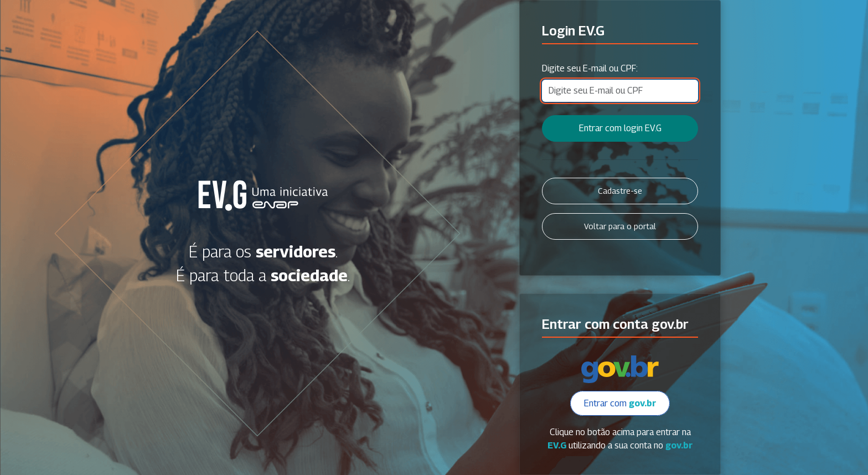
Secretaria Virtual (263, 195)
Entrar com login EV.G (620, 128)
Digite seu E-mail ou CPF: (590, 68)
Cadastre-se (620, 191)
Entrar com (620, 403)
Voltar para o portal (620, 226)
